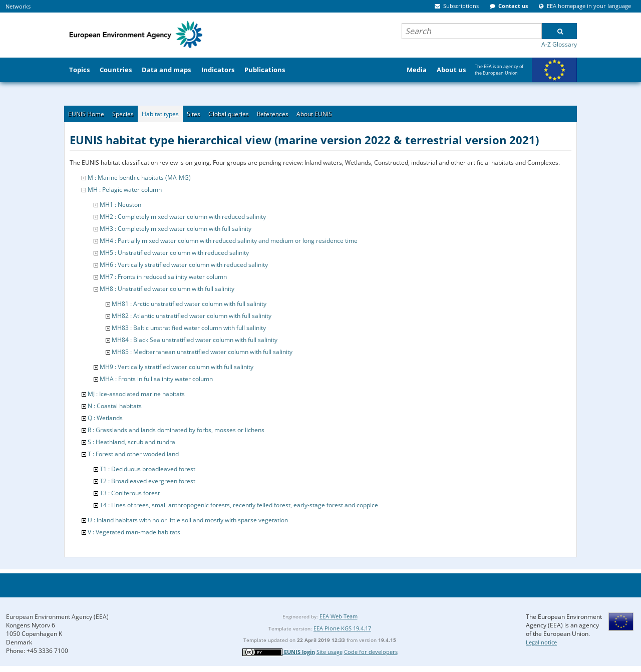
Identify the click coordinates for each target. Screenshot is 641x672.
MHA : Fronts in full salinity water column (156, 379)
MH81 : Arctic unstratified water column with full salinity (189, 304)
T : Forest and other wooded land (133, 454)
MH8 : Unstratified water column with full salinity (167, 289)
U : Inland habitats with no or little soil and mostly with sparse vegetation (188, 520)
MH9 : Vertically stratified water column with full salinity (177, 367)
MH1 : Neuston (120, 205)
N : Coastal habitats (115, 406)
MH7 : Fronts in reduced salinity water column (163, 277)
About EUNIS (314, 114)
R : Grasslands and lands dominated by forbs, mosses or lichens (176, 430)
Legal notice (541, 642)
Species (123, 114)
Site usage (330, 652)
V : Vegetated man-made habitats (134, 532)
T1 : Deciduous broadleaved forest (147, 469)
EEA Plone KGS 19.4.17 (342, 628)
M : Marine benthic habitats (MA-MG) (139, 178)
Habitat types (160, 114)
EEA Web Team (339, 616)
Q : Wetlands (105, 418)
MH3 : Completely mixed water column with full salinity (176, 229)
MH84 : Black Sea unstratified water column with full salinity (195, 340)
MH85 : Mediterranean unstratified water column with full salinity (202, 352)
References (273, 114)
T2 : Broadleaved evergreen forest (147, 481)
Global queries (229, 114)
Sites (194, 114)
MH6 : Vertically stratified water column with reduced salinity (184, 265)
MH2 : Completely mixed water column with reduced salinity (183, 217)
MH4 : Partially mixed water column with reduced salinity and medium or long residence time (229, 241)
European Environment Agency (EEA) (57, 617)
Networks (18, 6)
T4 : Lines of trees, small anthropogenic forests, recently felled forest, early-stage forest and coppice (239, 505)
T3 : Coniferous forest (130, 493)
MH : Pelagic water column (125, 190)
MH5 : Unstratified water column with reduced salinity (174, 253)
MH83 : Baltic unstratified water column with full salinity (189, 328)
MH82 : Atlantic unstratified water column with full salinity (192, 316)
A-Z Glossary (559, 44)
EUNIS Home (86, 114)
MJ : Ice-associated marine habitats (136, 394)
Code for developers (371, 652)
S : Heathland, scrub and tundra (131, 442)
